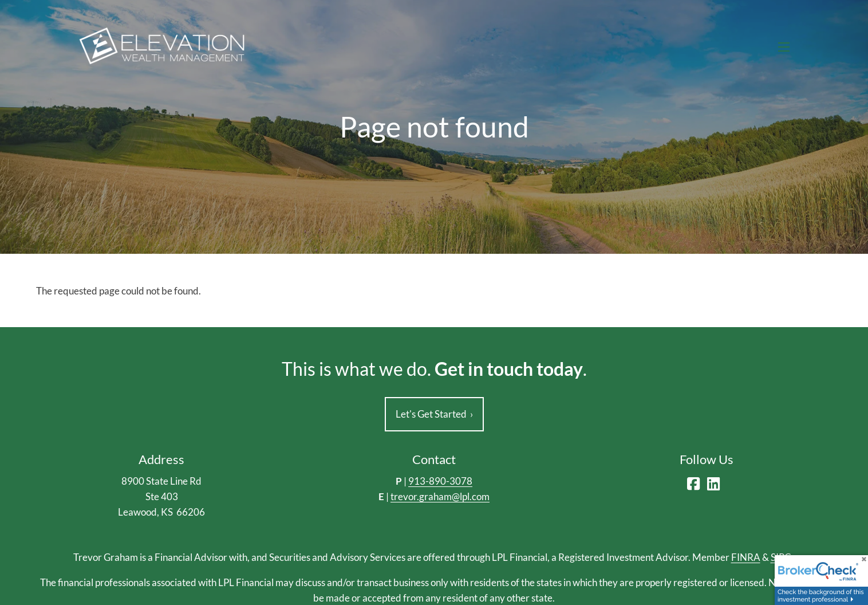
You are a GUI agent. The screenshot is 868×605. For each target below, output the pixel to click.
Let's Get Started (434, 415)
